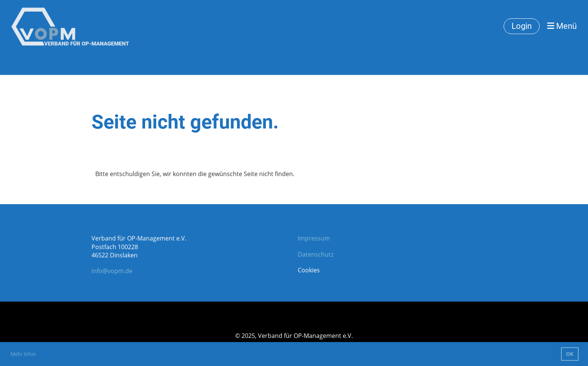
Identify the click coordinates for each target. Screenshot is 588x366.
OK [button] (570, 354)
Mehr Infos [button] (23, 354)
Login (522, 26)
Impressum (314, 238)
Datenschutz (316, 254)
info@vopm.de (112, 271)
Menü (562, 26)
